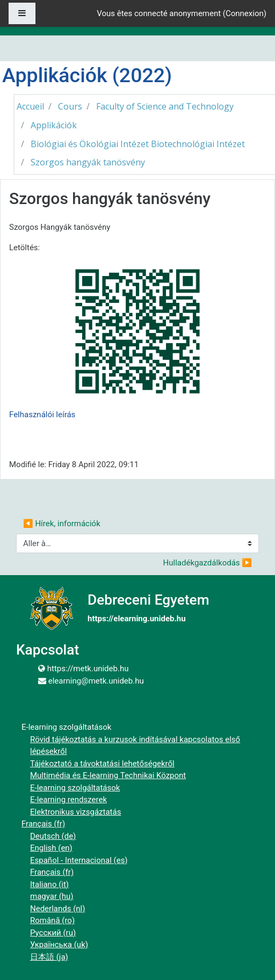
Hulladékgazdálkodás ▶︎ (208, 563)
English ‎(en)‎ (51, 848)
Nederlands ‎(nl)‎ (57, 909)
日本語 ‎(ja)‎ (49, 957)
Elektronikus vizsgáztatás (75, 812)
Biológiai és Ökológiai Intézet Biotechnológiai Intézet (138, 144)
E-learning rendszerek (68, 800)
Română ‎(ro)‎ (52, 920)
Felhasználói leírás (42, 415)
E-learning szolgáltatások (75, 788)
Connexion (245, 13)
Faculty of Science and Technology (165, 106)
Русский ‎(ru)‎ (53, 933)
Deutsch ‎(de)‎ (53, 836)
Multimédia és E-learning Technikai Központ (108, 775)
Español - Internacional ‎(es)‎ (79, 860)
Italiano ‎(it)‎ (49, 884)
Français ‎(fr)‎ (43, 824)
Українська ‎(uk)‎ (59, 945)
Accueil (30, 106)
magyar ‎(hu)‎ (52, 896)
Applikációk (54, 125)
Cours (70, 106)
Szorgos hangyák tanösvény (88, 162)
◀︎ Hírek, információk (62, 524)
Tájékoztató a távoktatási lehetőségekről (102, 764)
